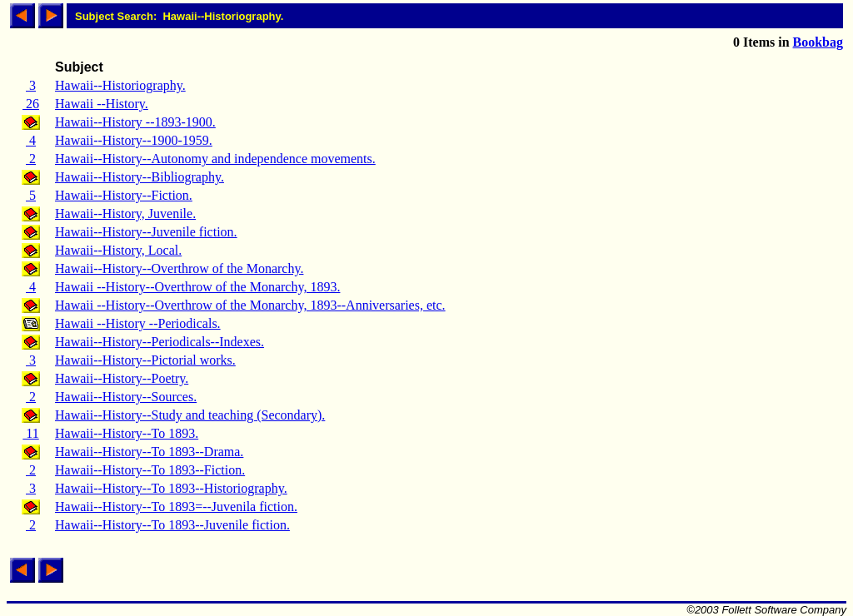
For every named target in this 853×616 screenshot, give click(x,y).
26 (31, 104)
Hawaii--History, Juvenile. (125, 214)
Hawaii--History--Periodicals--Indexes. (160, 342)
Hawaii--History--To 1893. (127, 433)
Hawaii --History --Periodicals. (138, 323)
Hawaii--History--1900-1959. (134, 140)
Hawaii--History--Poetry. (122, 378)
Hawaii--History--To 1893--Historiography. (171, 488)
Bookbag (818, 42)
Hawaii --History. (102, 104)
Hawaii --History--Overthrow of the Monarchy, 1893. (197, 287)
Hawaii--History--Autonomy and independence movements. (215, 159)
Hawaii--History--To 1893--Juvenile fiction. (172, 525)
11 (30, 433)
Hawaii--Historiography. (120, 85)
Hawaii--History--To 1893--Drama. (149, 452)
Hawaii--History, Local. (118, 250)
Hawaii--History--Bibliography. (140, 177)
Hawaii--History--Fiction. (124, 195)
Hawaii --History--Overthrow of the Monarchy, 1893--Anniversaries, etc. (250, 305)
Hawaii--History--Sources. (126, 397)
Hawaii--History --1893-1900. (135, 122)
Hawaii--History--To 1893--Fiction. (150, 470)
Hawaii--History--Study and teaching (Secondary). (190, 415)
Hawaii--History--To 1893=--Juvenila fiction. (176, 507)
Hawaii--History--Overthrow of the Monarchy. (179, 268)
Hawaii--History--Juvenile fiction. (146, 232)
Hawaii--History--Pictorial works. (145, 360)
